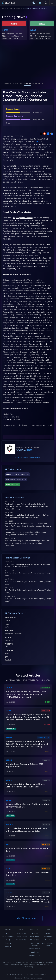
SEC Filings (38, 83)
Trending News (15, 17)
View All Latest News (28, 918)
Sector (8, 637)
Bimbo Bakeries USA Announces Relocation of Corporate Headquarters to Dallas (27, 830)
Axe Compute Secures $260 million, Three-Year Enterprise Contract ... (13, 36)
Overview (6, 83)
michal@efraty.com (12, 269)
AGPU (5, 30)
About (8, 933)
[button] (34, 3)
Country (9, 650)
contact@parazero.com (40, 425)
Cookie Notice (21, 937)
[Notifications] (40, 3)
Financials (17, 83)
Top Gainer (45, 688)
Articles (35, 933)
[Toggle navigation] (52, 3)
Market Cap (10, 618)
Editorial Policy (8, 937)
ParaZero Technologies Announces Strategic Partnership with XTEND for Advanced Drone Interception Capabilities (28, 543)
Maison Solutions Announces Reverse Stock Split (27, 850)
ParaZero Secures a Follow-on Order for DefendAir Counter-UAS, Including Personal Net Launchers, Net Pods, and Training (26, 506)
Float (7, 624)
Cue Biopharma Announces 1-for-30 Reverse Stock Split (27, 874)
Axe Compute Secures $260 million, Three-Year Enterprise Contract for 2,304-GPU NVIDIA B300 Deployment (26, 694)
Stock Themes (35, 949)
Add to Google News (48, 944)
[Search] (46, 3)
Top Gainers (35, 937)
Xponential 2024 (10, 166)
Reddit (48, 940)
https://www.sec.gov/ (27, 253)
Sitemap (8, 946)
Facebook (48, 937)
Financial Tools (35, 955)
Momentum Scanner (35, 944)
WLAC (33, 30)
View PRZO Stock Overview (28, 458)
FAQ (8, 940)
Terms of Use (21, 933)
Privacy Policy (21, 940)
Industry (9, 631)
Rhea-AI (8, 943)
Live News (35, 952)
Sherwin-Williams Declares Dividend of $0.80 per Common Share (27, 805)
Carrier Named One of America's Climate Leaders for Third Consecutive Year (25, 785)
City (7, 657)
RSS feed (48, 933)
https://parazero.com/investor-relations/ (21, 258)
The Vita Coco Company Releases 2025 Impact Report (24, 765)
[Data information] (25, 613)
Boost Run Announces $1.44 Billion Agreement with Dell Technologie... (41, 36)
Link (6, 647)
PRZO (38, 142)
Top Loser (46, 711)
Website (9, 644)
